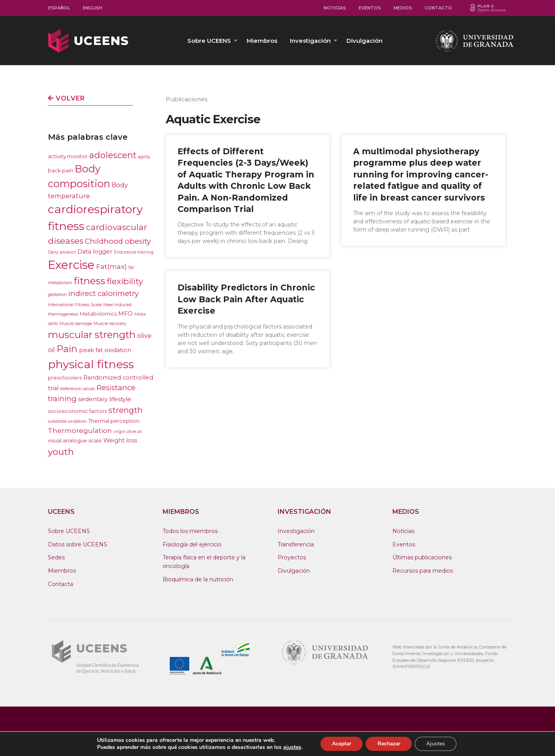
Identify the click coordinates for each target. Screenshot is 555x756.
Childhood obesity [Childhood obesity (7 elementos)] (118, 241)
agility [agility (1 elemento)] (144, 157)
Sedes (56, 557)
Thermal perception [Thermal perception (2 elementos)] (114, 421)
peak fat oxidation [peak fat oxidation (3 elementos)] (105, 350)
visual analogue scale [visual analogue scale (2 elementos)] (75, 440)
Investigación (310, 41)
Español (59, 8)
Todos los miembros (190, 531)
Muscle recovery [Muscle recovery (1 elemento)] (110, 324)
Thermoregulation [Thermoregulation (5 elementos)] (80, 430)
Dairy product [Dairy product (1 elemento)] (62, 252)
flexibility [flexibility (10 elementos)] (125, 281)
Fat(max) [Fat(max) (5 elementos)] (112, 266)
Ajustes (437, 744)
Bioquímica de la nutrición (198, 579)
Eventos (370, 8)
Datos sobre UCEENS (78, 544)
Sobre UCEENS (209, 41)
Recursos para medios (423, 571)
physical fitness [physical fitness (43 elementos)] (91, 364)
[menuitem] (59, 8)
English (92, 8)
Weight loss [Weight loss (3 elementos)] (120, 440)
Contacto (438, 8)
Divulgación (365, 41)
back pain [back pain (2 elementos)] (60, 170)
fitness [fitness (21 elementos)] (90, 281)
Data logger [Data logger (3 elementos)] (95, 252)
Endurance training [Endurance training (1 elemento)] (134, 252)
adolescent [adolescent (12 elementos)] (113, 155)
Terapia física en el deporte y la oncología (204, 562)
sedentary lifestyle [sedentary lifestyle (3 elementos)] (105, 399)
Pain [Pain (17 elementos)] (67, 349)
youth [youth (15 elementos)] (61, 452)
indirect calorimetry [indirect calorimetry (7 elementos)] (103, 293)
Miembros (262, 41)
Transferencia (296, 544)
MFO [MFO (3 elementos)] (125, 314)
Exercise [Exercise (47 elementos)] (71, 265)
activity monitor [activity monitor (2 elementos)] (68, 156)
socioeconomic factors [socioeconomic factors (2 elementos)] (77, 411)
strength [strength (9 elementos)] (125, 410)
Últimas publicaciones (422, 557)
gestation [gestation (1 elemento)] (57, 295)
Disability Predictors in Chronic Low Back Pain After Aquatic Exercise (246, 299)
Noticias (335, 8)
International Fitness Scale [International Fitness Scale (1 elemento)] (75, 305)
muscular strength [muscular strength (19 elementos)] (92, 335)
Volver (66, 98)
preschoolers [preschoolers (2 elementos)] (65, 378)
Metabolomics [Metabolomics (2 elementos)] (98, 314)
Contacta (60, 584)
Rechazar (389, 744)
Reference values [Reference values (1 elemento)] (78, 389)
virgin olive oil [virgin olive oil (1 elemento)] (128, 432)
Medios (403, 8)
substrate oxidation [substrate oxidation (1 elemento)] (67, 421)
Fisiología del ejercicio (192, 544)
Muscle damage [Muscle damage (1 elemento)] (76, 324)
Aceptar (341, 744)
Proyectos (292, 557)
